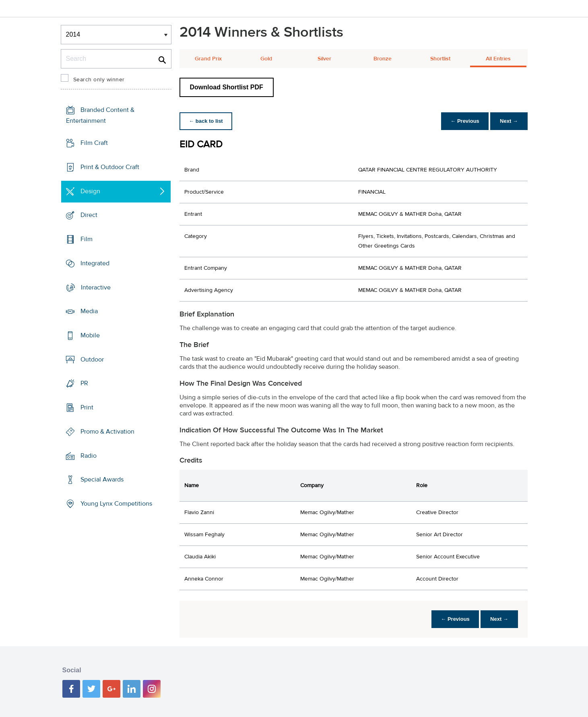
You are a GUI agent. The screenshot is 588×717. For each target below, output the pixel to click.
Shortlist (440, 59)
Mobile (90, 335)
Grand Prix (208, 59)
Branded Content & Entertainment (100, 115)
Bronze (383, 59)
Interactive (96, 287)
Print (87, 407)
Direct (89, 215)
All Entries (498, 59)
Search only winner (99, 80)
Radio (89, 456)
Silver (324, 59)
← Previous (464, 121)
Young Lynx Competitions (116, 504)
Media (89, 311)
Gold (266, 59)
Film (87, 239)
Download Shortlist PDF (227, 87)
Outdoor (92, 360)
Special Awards (102, 479)
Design (90, 191)
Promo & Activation (107, 432)
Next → (509, 121)
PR (84, 383)
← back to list (206, 121)
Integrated (95, 263)
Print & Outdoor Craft (110, 167)
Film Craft (94, 143)
